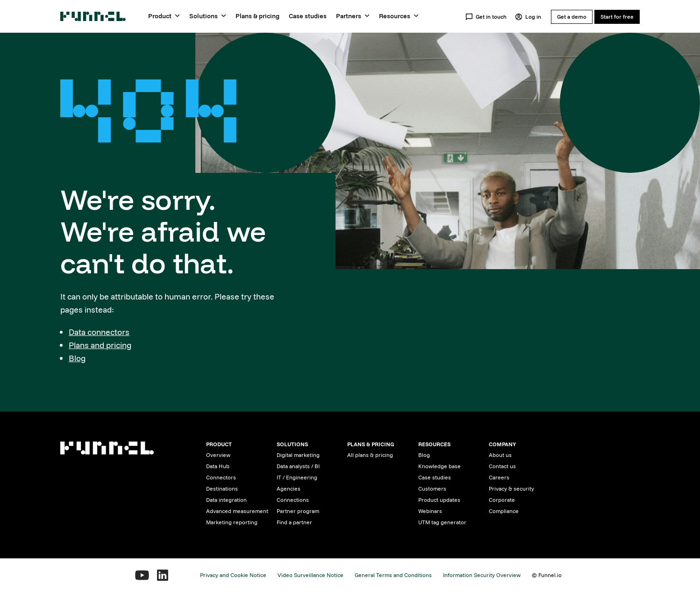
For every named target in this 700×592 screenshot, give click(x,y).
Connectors (221, 477)
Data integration (226, 500)
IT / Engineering (297, 477)
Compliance (504, 511)
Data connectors (99, 332)
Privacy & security (511, 489)
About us (500, 455)
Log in (528, 17)
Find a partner (294, 522)
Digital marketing (298, 455)
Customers (432, 489)
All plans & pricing (370, 455)
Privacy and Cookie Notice (233, 575)
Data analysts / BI (298, 466)
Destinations (222, 489)
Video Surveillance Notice (311, 575)
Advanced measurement (237, 511)
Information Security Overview (482, 575)
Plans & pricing (257, 16)
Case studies (308, 16)
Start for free (617, 17)
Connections (293, 500)
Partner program (298, 511)
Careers (499, 477)
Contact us (502, 466)
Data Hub (218, 466)
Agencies (289, 489)
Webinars (430, 511)
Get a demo (572, 17)
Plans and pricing (100, 345)
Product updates (439, 500)
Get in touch (486, 17)
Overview (218, 455)
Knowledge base (439, 466)
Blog (77, 358)
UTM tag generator (442, 522)
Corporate (502, 500)
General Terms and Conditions (393, 575)
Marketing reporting (232, 522)
